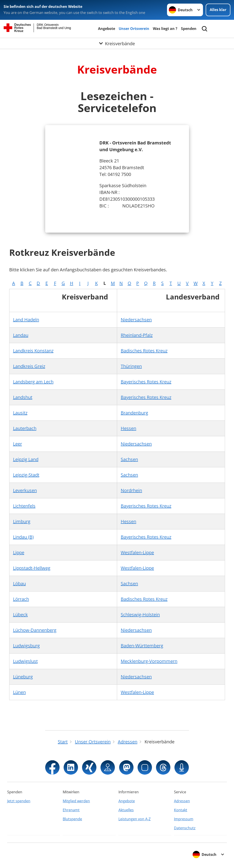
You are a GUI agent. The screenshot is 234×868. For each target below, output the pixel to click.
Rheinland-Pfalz (137, 335)
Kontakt (181, 810)
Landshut (23, 397)
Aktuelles (126, 810)
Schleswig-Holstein (140, 615)
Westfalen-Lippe (137, 552)
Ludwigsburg (26, 646)
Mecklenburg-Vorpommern (149, 661)
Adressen (182, 801)
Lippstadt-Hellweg (32, 568)
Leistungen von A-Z (135, 819)
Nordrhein (131, 490)
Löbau (19, 584)
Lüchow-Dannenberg (35, 630)
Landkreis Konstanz (33, 351)
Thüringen (131, 366)
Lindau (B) (23, 537)
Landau (21, 335)
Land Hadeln (26, 320)
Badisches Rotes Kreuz (144, 351)
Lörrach (21, 599)
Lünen (19, 692)
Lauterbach (25, 428)
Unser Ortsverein (134, 29)
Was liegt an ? (165, 29)
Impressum (184, 819)
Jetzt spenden (19, 801)
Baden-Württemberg (142, 646)
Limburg (22, 521)
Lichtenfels (24, 506)
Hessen (128, 428)
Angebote (107, 29)
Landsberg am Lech (33, 382)
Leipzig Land (26, 459)
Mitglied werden (76, 801)
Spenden (189, 29)
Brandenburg (134, 413)
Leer (18, 444)
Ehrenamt (71, 810)
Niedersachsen (136, 320)
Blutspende (72, 819)
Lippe (19, 552)
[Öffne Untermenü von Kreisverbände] (117, 44)
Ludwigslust (25, 661)
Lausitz (20, 413)
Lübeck (20, 615)
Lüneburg (23, 677)
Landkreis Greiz (29, 366)
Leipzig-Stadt (26, 475)
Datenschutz (185, 828)
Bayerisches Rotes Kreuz (146, 382)
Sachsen (129, 459)
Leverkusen (25, 490)
